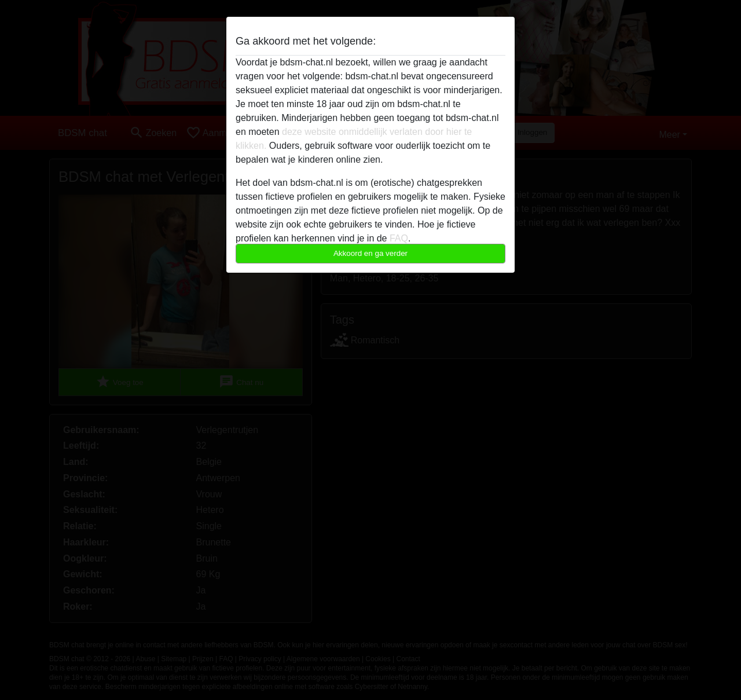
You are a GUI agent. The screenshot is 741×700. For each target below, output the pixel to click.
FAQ (399, 238)
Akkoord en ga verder (370, 253)
